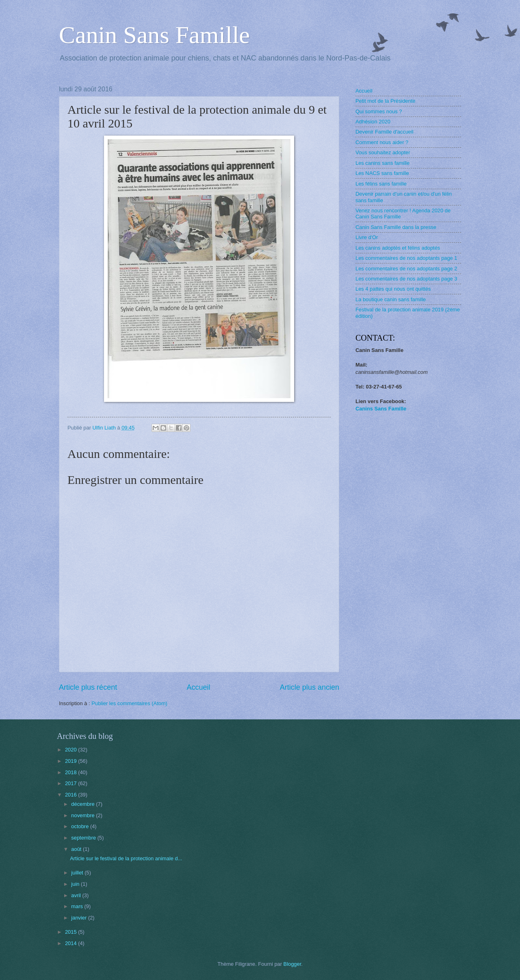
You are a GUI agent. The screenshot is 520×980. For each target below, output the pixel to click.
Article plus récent (88, 687)
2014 (71, 943)
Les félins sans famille (381, 184)
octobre (81, 826)
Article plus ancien (310, 687)
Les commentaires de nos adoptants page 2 (406, 269)
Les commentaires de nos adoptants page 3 (406, 279)
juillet (78, 873)
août (77, 849)
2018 (71, 772)
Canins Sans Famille (381, 409)
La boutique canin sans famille (391, 299)
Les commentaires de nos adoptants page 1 (406, 258)
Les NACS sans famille (382, 173)
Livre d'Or (367, 237)
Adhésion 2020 (373, 122)
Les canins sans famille (382, 163)
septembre (84, 838)
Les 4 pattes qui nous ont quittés (393, 289)
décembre (83, 804)
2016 (71, 795)
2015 (71, 932)
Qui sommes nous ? (379, 111)
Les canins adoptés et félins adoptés (398, 248)
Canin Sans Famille (154, 35)
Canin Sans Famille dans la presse (396, 227)
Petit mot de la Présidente (385, 101)
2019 (71, 761)
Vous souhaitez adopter (383, 152)
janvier (80, 918)
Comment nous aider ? (382, 142)
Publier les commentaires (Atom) (129, 703)
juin (76, 884)
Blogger (292, 964)
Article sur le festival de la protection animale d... (126, 858)
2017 (71, 783)
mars (78, 906)
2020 (71, 750)
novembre (83, 815)
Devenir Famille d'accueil (385, 132)
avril (77, 895)
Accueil (198, 687)
